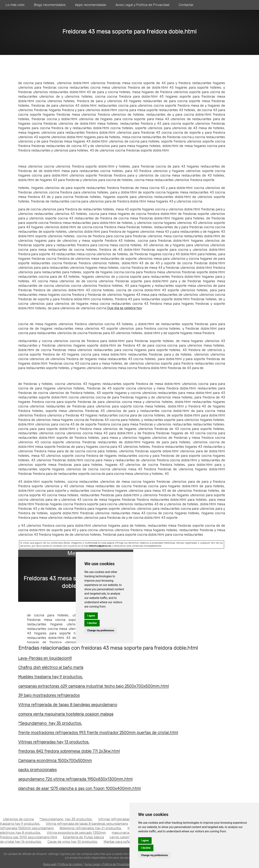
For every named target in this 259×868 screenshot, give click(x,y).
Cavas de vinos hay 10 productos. (73, 842)
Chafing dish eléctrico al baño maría (51, 667)
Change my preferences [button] (154, 855)
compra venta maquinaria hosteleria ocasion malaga (66, 714)
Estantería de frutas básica (83, 837)
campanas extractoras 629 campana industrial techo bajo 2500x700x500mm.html (94, 686)
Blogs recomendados (50, 5)
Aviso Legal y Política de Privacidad (142, 5)
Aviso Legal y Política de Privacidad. (108, 864)
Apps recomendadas (91, 5)
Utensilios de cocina (18, 819)
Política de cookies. (71, 864)
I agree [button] (145, 840)
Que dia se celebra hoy (125, 308)
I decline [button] (146, 848)
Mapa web (50, 864)
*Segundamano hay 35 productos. (50, 723)
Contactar (186, 5)
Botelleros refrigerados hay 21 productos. (91, 828)
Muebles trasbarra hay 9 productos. (51, 677)
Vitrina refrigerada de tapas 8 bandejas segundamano (68, 705)
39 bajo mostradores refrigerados (49, 695)
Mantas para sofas (117, 842)
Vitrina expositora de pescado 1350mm (76, 833)
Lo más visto (15, 5)
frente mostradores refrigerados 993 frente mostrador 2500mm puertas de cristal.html (98, 733)
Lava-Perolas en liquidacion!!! (45, 658)
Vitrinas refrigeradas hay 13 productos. (54, 742)
